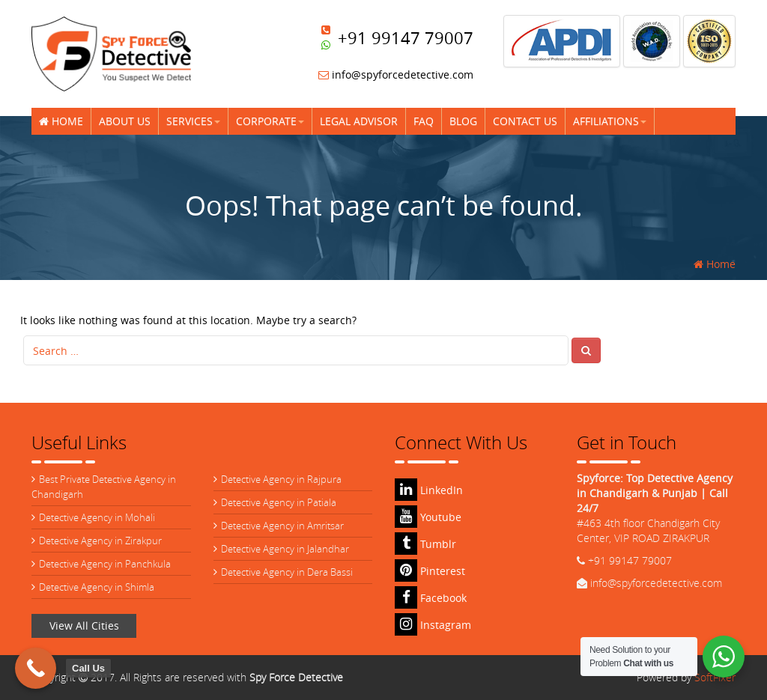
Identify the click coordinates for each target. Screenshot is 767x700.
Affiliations (610, 121)
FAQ (424, 121)
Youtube (428, 517)
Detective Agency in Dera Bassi (287, 572)
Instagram (433, 625)
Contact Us (525, 121)
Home (61, 121)
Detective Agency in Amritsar (282, 526)
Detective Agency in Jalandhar (285, 549)
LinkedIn (429, 490)
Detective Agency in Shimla (97, 587)
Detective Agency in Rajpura (281, 479)
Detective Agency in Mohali (97, 517)
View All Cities (84, 626)
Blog (463, 121)
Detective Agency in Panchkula (105, 564)
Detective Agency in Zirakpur (100, 541)
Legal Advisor (359, 121)
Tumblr (425, 544)
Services (193, 121)
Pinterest (430, 571)
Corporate (270, 121)
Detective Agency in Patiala (279, 502)
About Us (125, 121)
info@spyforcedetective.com (396, 74)
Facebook (431, 598)
